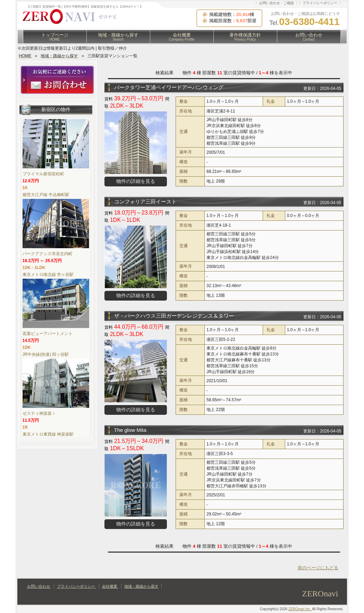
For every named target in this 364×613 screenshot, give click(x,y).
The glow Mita (130, 430)
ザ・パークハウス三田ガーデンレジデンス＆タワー (174, 316)
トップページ (55, 37)
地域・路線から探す (118, 37)
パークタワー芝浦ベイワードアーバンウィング (169, 87)
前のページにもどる (318, 568)
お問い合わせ (309, 37)
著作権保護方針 (245, 37)
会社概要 (182, 37)
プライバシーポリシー (320, 3)
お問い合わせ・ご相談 (277, 3)
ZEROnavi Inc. (300, 609)
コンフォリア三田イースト (145, 201)
